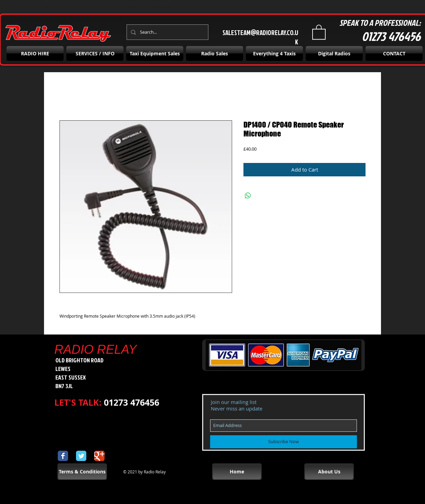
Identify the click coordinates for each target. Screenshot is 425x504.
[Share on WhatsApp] (248, 196)
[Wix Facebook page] (63, 456)
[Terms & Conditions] (82, 472)
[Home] (237, 472)
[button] (319, 32)
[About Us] (329, 472)
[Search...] (167, 32)
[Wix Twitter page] (81, 456)
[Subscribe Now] (284, 442)
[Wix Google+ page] (99, 456)
